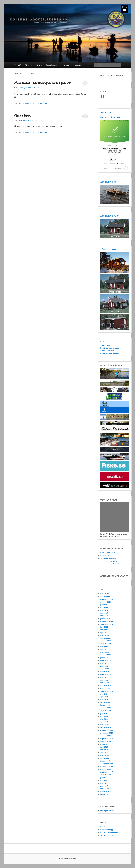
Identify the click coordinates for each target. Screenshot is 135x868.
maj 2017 (104, 783)
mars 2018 (105, 755)
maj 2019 (104, 719)
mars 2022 (105, 669)
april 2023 (104, 649)
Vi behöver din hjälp (109, 561)
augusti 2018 (106, 741)
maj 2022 (104, 663)
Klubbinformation (52, 65)
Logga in (104, 827)
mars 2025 (105, 616)
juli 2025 (104, 605)
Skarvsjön (105, 556)
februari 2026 (106, 596)
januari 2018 (105, 761)
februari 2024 (106, 638)
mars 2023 (105, 652)
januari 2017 (105, 794)
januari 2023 (105, 658)
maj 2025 (104, 610)
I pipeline (77, 65)
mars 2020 (105, 700)
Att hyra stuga (110, 216)
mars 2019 (105, 725)
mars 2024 (105, 635)
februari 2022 (106, 672)
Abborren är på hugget (110, 564)
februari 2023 (106, 655)
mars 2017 (105, 789)
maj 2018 (104, 750)
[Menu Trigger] (125, 9)
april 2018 (104, 752)
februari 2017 (106, 792)
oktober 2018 (106, 736)
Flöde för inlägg (107, 830)
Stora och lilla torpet (109, 558)
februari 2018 (106, 758)
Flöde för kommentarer (110, 832)
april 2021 (104, 680)
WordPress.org (107, 835)
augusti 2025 (106, 602)
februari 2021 (106, 686)
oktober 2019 (106, 708)
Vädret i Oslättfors (107, 351)
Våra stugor (23, 115)
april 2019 (104, 722)
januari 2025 (105, 619)
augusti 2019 (106, 711)
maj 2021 (104, 677)
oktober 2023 (106, 641)
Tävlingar (66, 65)
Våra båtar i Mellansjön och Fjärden (42, 83)
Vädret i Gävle (106, 346)
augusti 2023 (106, 644)
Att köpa (28, 65)
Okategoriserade (28, 103)
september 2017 (107, 772)
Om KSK (18, 65)
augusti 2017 (106, 775)
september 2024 (107, 624)
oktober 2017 (106, 769)
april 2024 (104, 633)
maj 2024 (104, 630)
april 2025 (104, 613)
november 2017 (107, 766)
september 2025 (107, 599)
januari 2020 (105, 705)
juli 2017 (104, 778)
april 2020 (104, 697)
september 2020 (107, 691)
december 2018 (107, 730)
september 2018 (107, 739)
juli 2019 (104, 714)
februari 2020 (106, 702)
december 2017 (107, 764)
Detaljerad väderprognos (110, 348)
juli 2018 (104, 744)
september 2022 (107, 660)
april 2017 (104, 786)
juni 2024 (104, 627)
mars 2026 (105, 593)
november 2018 (107, 733)
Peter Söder (38, 88)
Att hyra (39, 65)
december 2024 (107, 621)
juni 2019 (104, 716)
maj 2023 (104, 647)
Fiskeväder (108, 342)
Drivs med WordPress (68, 859)
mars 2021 (105, 683)
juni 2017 (104, 780)
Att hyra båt (109, 182)
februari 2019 (106, 727)
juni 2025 (104, 607)
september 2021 (107, 674)
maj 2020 (104, 694)
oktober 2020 (106, 688)
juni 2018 (104, 747)
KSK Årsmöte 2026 (108, 553)
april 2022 (104, 666)
